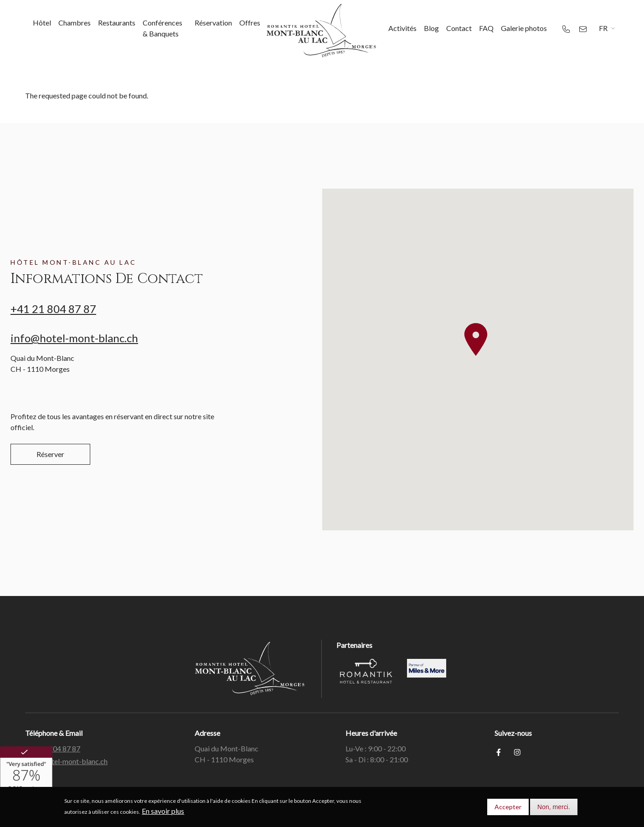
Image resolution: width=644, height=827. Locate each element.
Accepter (508, 807)
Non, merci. (554, 807)
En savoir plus (163, 811)
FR (603, 28)
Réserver (50, 454)
